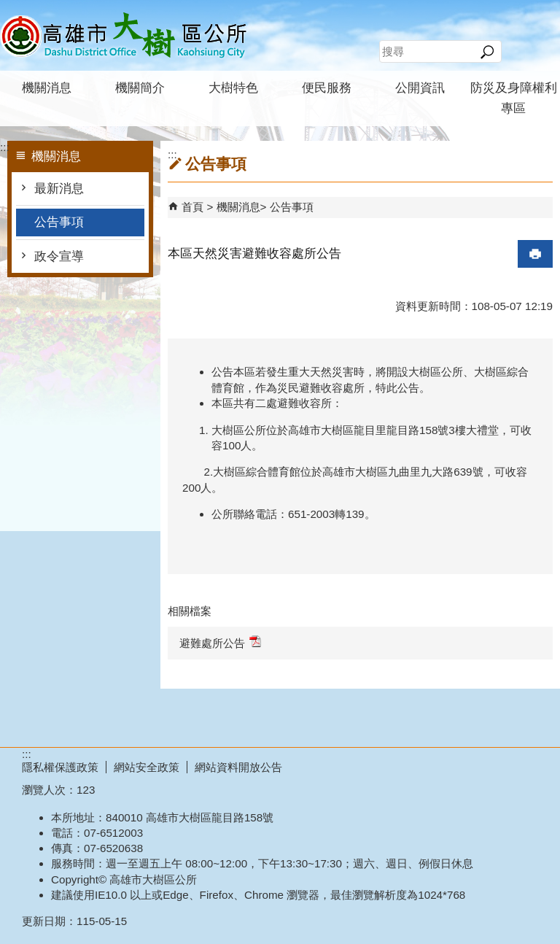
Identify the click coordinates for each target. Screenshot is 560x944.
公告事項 (59, 222)
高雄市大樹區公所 (123, 35)
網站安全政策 (147, 767)
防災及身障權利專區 (514, 98)
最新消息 (59, 189)
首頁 (192, 207)
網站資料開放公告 (238, 767)
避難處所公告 (220, 642)
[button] (487, 52)
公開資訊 (420, 88)
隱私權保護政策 (60, 767)
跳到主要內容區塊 (8, 8)
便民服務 (327, 88)
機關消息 (47, 88)
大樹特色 (233, 88)
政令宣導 (59, 256)
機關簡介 (140, 88)
